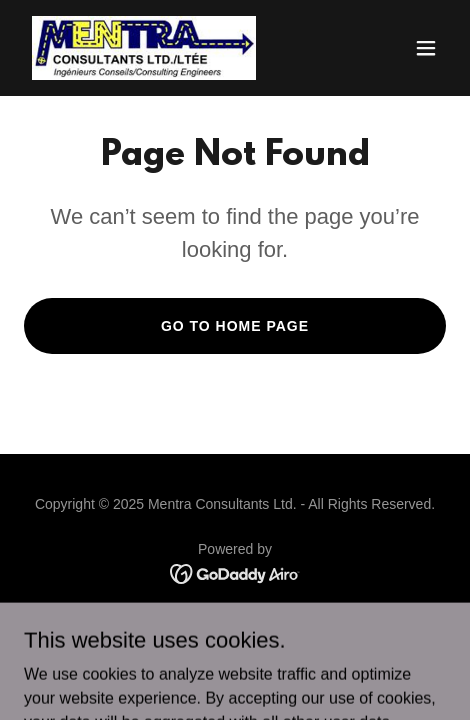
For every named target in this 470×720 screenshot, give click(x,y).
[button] (426, 48)
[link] (144, 48)
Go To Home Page (235, 326)
